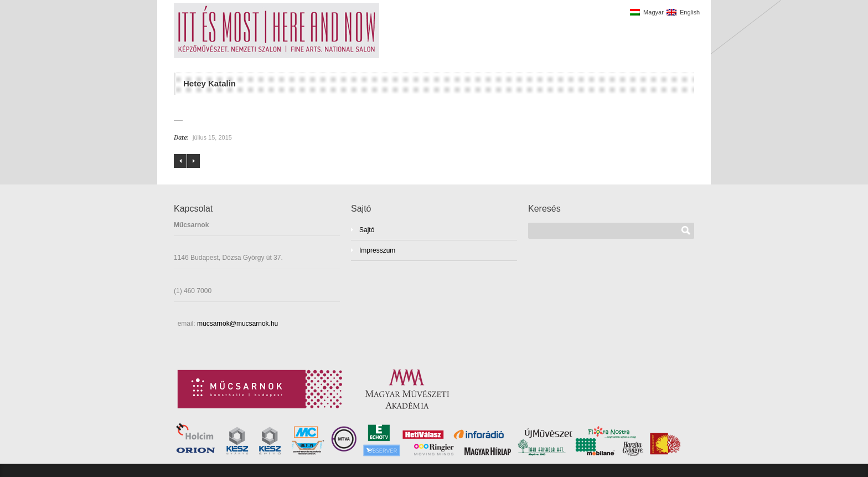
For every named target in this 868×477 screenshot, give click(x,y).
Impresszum (377, 250)
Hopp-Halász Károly (193, 161)
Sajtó (367, 230)
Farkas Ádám (180, 161)
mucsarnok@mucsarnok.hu (237, 324)
